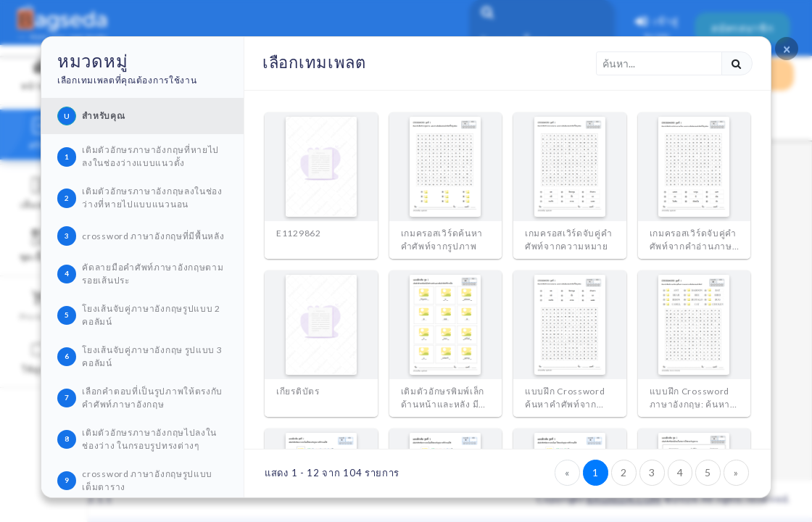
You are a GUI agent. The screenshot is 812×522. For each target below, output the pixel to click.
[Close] (787, 49)
